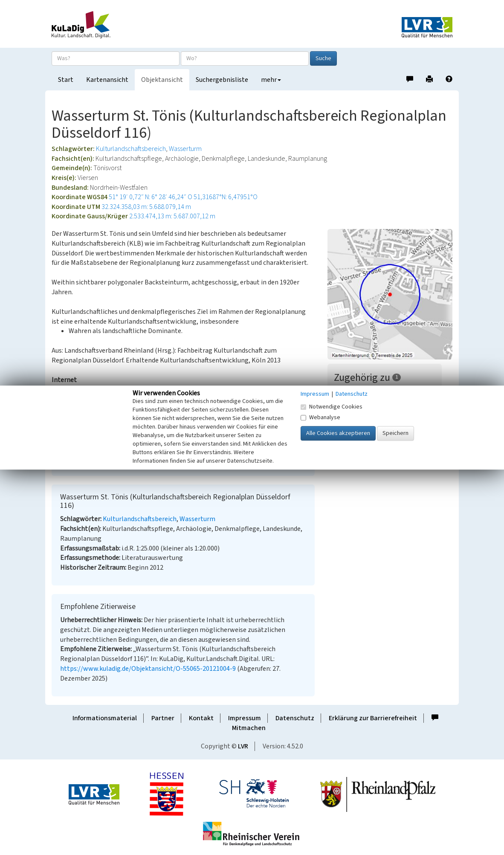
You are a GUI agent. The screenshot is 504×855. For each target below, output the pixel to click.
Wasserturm (185, 149)
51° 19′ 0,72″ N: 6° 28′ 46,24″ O (151, 197)
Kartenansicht (107, 80)
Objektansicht (162, 80)
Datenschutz (295, 718)
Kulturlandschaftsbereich (131, 149)
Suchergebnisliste (222, 80)
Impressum (245, 718)
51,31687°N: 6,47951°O (226, 197)
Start (66, 80)
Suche (323, 58)
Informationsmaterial (105, 718)
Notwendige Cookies (332, 407)
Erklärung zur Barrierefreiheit (373, 718)
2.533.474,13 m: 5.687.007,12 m (172, 216)
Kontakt (201, 718)
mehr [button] (271, 80)
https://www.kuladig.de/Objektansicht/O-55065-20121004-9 (148, 669)
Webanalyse (320, 417)
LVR (243, 746)
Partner (163, 718)
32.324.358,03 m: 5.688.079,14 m (146, 207)
